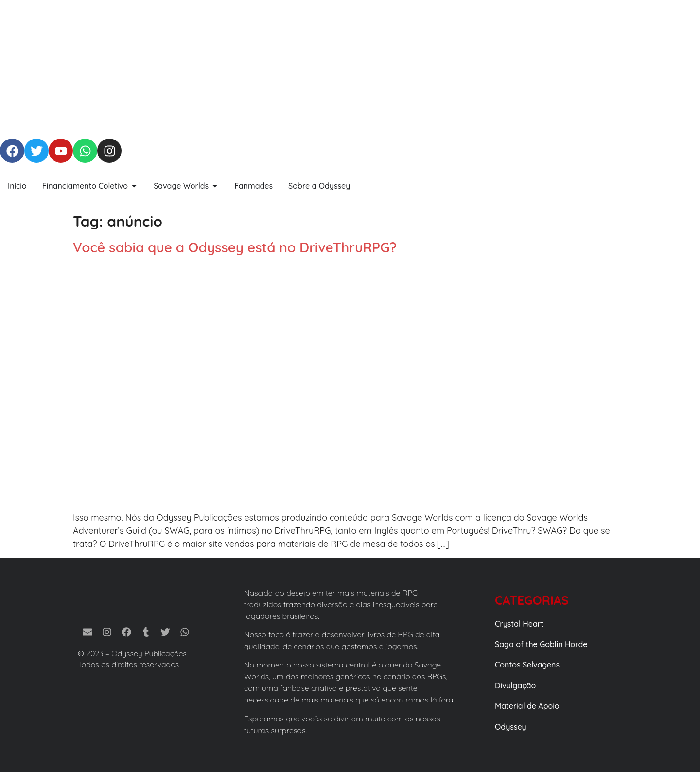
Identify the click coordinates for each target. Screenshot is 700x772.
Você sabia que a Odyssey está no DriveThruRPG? (235, 247)
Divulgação (515, 685)
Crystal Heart (519, 624)
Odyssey (511, 727)
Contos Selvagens (527, 665)
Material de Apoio (527, 706)
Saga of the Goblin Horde (541, 644)
